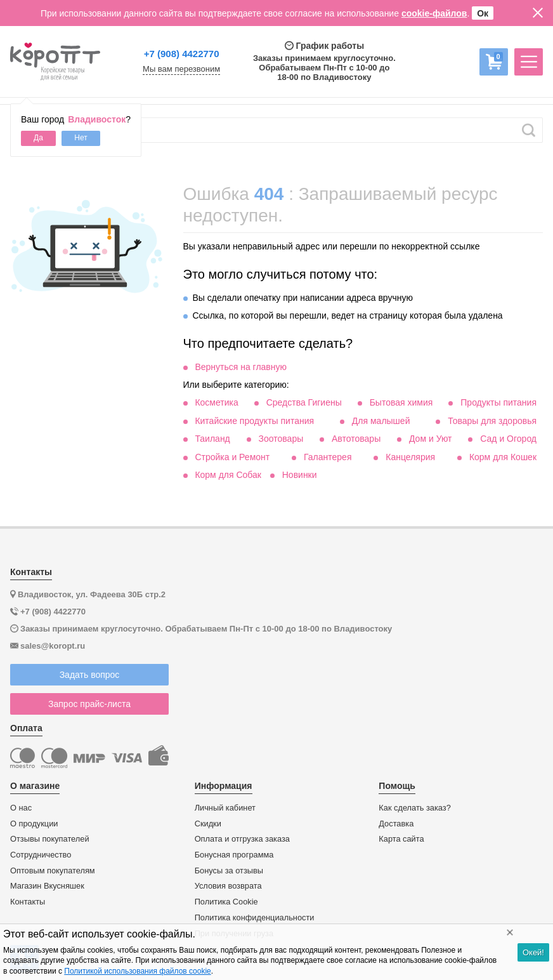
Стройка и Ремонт (232, 457)
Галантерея (328, 457)
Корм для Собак (228, 475)
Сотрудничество (41, 855)
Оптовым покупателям (53, 871)
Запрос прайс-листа (89, 704)
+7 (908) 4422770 (182, 54)
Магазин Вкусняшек (47, 886)
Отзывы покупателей (50, 839)
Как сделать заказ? (415, 808)
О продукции (34, 824)
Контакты (28, 902)
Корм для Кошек (503, 457)
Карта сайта (401, 839)
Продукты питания (498, 402)
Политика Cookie (226, 902)
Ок (483, 13)
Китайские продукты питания (254, 421)
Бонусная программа (234, 855)
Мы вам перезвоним (181, 69)
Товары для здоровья (492, 421)
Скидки (208, 824)
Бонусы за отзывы (229, 871)
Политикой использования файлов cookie (137, 971)
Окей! (533, 952)
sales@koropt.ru (53, 646)
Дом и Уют (431, 439)
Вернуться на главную (241, 367)
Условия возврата (228, 886)
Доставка (396, 824)
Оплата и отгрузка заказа (242, 839)
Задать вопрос (90, 675)
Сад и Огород (508, 439)
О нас (21, 808)
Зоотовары (281, 439)
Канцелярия (410, 457)
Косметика (216, 402)
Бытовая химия (401, 402)
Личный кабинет (225, 808)
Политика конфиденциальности (255, 918)
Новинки (300, 475)
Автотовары (356, 439)
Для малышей (381, 421)
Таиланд (212, 439)
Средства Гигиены (304, 402)
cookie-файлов (434, 13)
